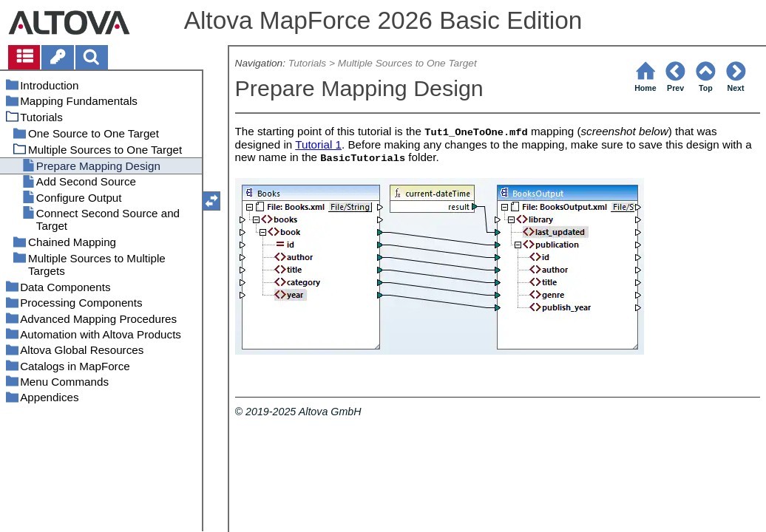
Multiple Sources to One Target (407, 63)
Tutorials (307, 63)
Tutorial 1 (318, 144)
